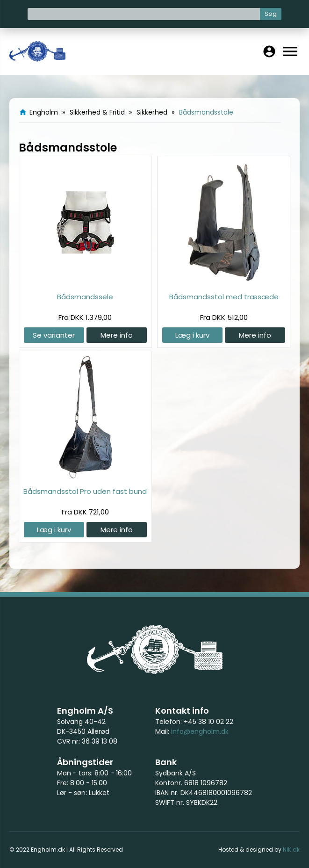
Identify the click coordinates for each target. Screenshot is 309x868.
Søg (271, 14)
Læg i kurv (192, 335)
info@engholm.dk (200, 731)
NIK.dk (291, 850)
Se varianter (54, 335)
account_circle (269, 51)
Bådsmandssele (85, 297)
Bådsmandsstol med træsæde (224, 297)
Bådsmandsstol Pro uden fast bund (85, 491)
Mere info (117, 335)
